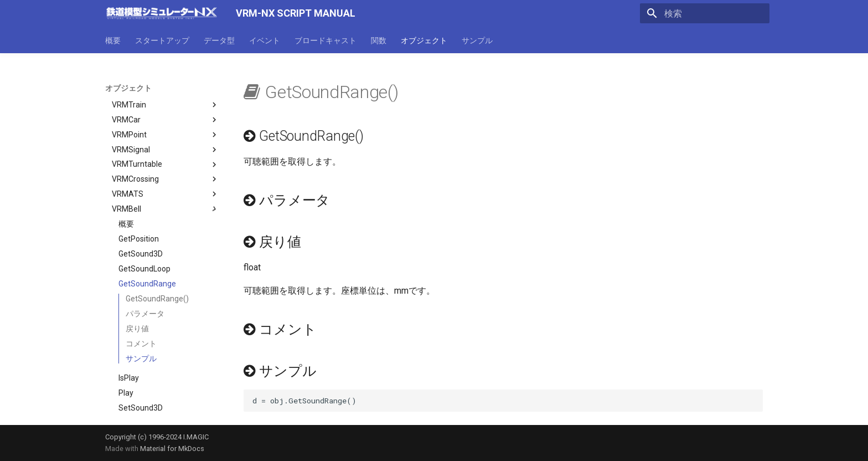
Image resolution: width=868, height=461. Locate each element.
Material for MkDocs (172, 449)
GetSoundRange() (157, 254)
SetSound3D (141, 363)
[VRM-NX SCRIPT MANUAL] (162, 13)
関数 (379, 40)
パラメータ (145, 269)
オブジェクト (424, 40)
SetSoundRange (147, 393)
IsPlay (129, 334)
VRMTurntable (166, 120)
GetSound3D (141, 209)
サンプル (477, 40)
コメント (141, 299)
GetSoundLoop (144, 224)
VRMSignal (166, 105)
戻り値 (137, 284)
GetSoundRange (147, 239)
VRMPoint (166, 90)
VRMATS (166, 150)
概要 (113, 40)
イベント (265, 40)
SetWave (134, 408)
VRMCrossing (166, 135)
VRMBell (166, 165)
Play (126, 349)
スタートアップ (162, 40)
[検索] (705, 13)
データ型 (219, 40)
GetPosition (139, 194)
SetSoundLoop (144, 378)
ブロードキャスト (325, 40)
